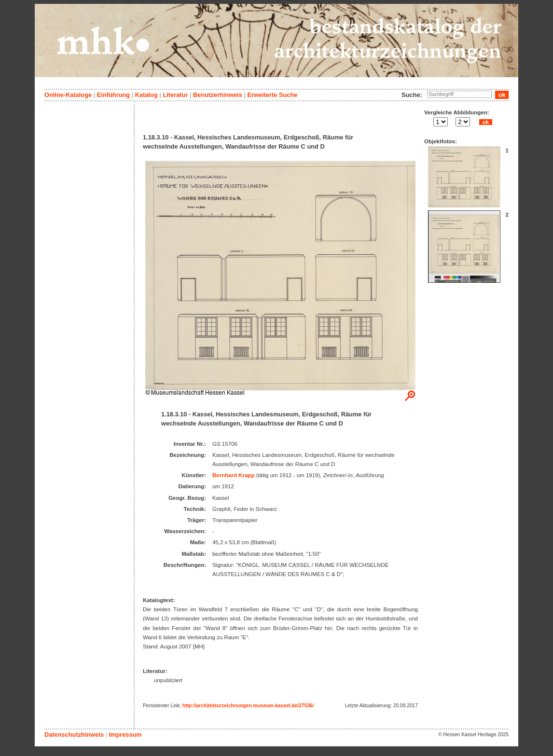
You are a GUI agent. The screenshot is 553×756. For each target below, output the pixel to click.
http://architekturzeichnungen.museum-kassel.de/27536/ (248, 706)
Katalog (146, 95)
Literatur (175, 95)
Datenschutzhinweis (74, 735)
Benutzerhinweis (218, 95)
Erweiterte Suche (272, 95)
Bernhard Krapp (234, 475)
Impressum (125, 735)
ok (485, 122)
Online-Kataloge (68, 95)
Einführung (113, 95)
